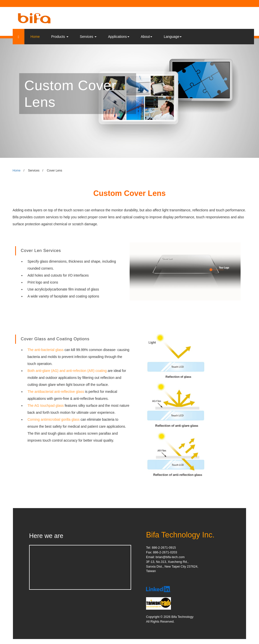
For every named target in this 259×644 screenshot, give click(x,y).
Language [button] (173, 37)
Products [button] (60, 37)
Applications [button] (119, 37)
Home (35, 37)
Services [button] (88, 37)
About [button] (147, 37)
